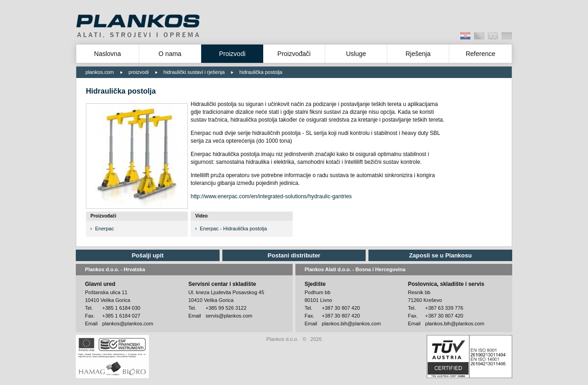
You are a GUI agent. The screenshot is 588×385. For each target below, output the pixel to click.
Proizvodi (232, 54)
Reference (481, 54)
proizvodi (139, 72)
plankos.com (100, 72)
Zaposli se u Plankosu (440, 255)
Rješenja (418, 54)
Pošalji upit (148, 255)
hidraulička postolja (261, 72)
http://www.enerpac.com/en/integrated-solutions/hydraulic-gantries (271, 196)
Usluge (356, 54)
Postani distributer (294, 255)
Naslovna (107, 54)
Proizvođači (294, 54)
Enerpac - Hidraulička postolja (233, 229)
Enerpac (105, 229)
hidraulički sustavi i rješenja (194, 72)
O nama (170, 54)
